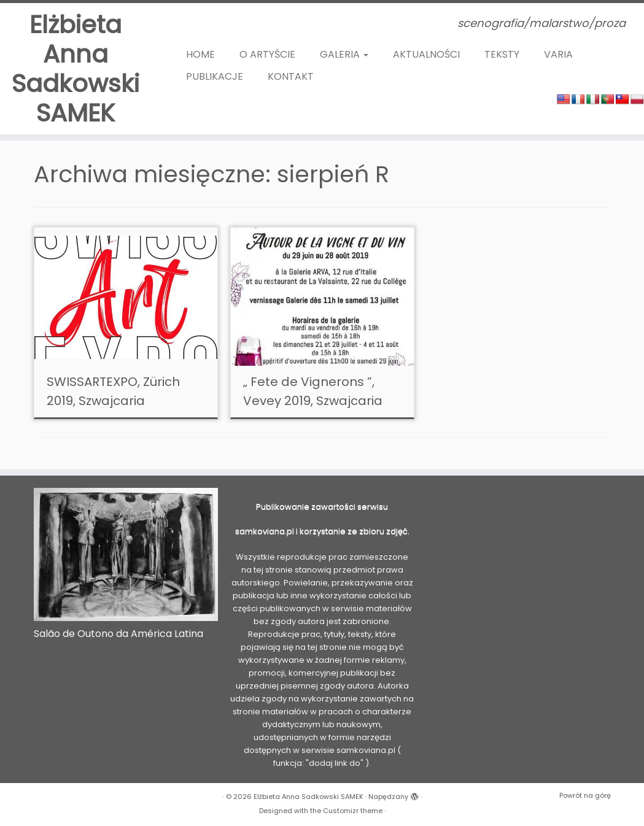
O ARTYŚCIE (267, 54)
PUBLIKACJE (215, 76)
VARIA (558, 54)
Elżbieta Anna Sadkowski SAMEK (76, 69)
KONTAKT (291, 76)
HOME (200, 54)
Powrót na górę (585, 795)
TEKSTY (502, 54)
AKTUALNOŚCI (426, 54)
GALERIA (344, 54)
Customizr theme (353, 811)
